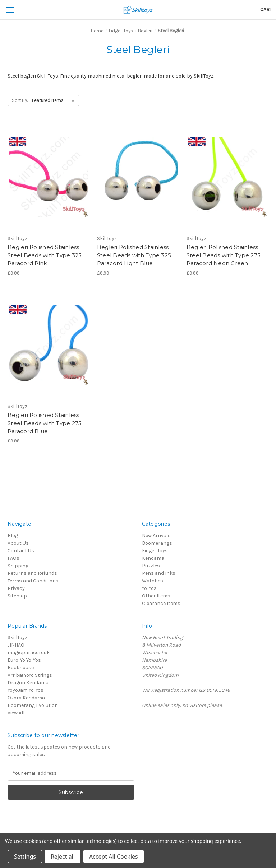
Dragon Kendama (28, 683)
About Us (18, 543)
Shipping (18, 566)
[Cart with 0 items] (266, 10)
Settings (25, 857)
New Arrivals (156, 536)
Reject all (63, 857)
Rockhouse (21, 668)
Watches (153, 581)
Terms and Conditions (33, 581)
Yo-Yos (149, 588)
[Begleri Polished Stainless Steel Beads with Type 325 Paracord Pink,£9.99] (49, 177)
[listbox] (55, 100)
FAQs (13, 558)
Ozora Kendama (26, 698)
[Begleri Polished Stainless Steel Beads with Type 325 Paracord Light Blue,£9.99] (138, 177)
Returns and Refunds (32, 573)
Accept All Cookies (114, 857)
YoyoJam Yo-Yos (26, 690)
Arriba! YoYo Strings (30, 675)
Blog (13, 536)
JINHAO (16, 645)
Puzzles (151, 566)
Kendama (153, 558)
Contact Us (21, 551)
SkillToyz (17, 637)
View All (16, 713)
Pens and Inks (159, 573)
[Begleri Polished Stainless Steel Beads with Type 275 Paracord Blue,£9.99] (49, 345)
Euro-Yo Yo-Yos (24, 660)
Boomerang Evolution (33, 705)
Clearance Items (161, 603)
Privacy (16, 588)
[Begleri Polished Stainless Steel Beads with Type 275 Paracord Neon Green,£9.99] (227, 177)
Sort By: (20, 100)
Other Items (156, 596)
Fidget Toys (155, 551)
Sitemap (17, 596)
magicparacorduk (29, 653)
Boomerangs (157, 543)
